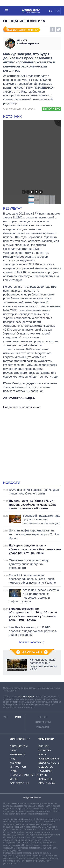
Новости (12, 483)
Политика (45, 771)
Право (43, 775)
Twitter (58, 29)
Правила (43, 727)
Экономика (47, 783)
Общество (46, 767)
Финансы (45, 779)
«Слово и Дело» (26, 696)
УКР (51, 11)
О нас (43, 717)
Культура (45, 750)
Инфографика (32, 652)
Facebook (52, 29)
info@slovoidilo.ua (32, 798)
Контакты (43, 722)
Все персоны (19, 783)
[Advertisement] (32, 446)
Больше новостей (32, 642)
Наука (42, 754)
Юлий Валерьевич (38, 42)
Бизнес (44, 746)
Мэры (14, 779)
